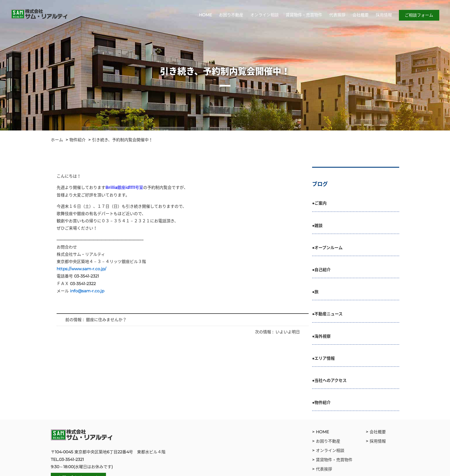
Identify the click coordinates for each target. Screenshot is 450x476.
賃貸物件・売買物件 (303, 15)
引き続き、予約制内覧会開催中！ (122, 140)
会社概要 (360, 15)
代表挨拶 (337, 15)
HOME (205, 15)
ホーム (57, 140)
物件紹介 (78, 140)
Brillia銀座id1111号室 (124, 187)
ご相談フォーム (418, 16)
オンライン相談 (264, 15)
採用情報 (383, 15)
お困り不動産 (231, 15)
